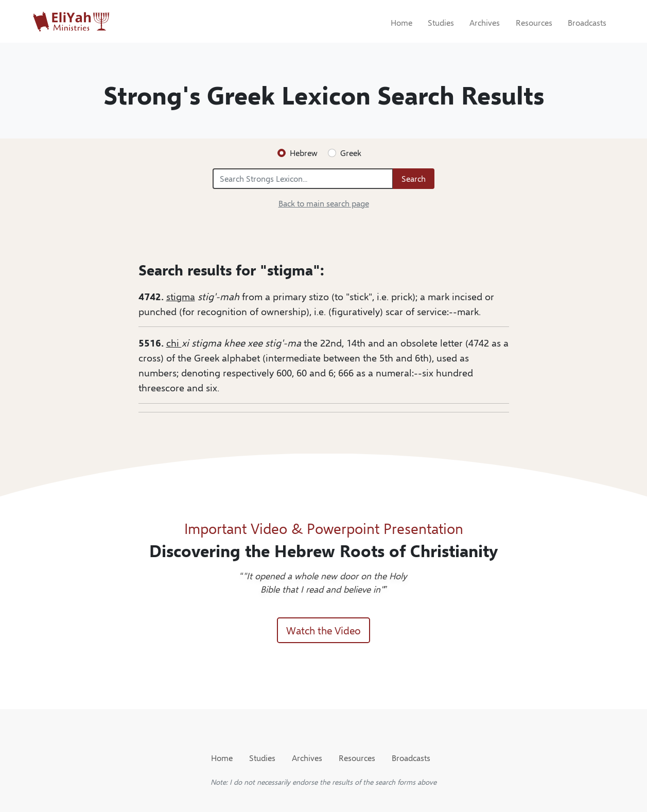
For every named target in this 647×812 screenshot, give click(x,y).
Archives (485, 22)
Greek (351, 153)
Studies (441, 22)
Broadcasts (587, 22)
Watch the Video (323, 630)
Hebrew (304, 153)
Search (414, 178)
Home (401, 22)
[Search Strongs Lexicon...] (303, 179)
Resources (534, 22)
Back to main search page (324, 203)
